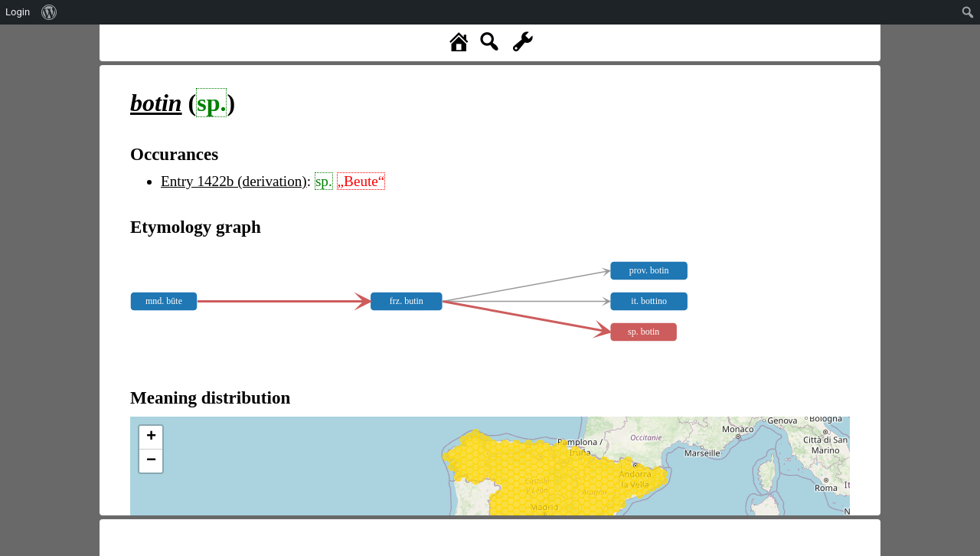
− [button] (151, 461)
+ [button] (151, 437)
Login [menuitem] (18, 12)
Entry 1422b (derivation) (234, 181)
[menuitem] (49, 12)
